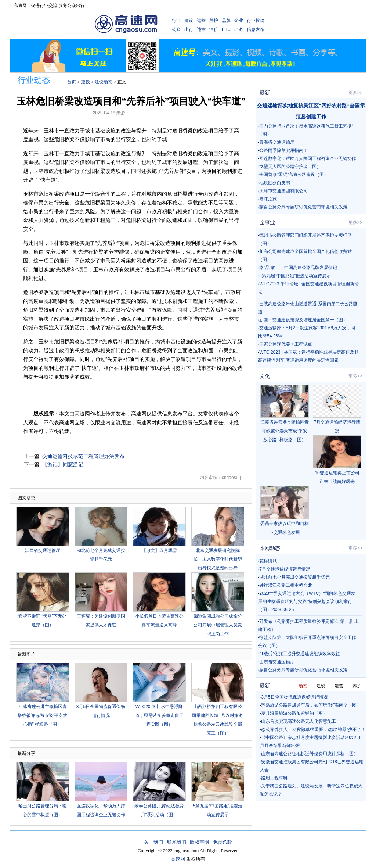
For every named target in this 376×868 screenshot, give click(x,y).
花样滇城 (268, 561)
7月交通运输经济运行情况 (285, 569)
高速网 (178, 859)
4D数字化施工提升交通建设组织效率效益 (299, 654)
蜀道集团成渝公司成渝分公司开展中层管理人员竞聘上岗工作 (218, 625)
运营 (201, 21)
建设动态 (104, 82)
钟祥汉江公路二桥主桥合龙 (286, 585)
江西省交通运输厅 (43, 550)
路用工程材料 (274, 778)
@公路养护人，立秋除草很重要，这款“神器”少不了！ (313, 729)
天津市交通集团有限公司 (283, 191)
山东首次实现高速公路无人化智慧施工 (299, 721)
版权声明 (199, 842)
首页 (72, 82)
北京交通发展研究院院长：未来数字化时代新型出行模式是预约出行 (218, 559)
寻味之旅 (268, 199)
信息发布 (256, 29)
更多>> (355, 93)
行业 (176, 21)
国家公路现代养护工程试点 (286, 344)
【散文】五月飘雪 (159, 550)
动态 (303, 686)
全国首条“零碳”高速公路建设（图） (294, 175)
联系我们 (177, 842)
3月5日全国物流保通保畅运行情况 (294, 697)
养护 (214, 21)
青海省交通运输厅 (277, 142)
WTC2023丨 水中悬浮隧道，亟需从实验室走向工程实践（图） (159, 715)
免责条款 (223, 842)
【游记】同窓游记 (63, 464)
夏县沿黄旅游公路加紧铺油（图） (294, 713)
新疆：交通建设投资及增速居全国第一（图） (303, 320)
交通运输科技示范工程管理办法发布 (83, 456)
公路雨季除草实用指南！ (283, 150)
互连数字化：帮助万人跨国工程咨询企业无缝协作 (308, 158)
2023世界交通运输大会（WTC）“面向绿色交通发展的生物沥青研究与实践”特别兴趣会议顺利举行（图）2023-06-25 (307, 601)
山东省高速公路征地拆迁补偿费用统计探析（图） (310, 754)
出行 (189, 29)
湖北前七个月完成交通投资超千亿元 (294, 577)
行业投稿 (256, 21)
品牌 (226, 21)
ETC (226, 29)
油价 (214, 29)
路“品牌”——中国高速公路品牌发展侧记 (298, 268)
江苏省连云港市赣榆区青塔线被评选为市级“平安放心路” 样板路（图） (43, 715)
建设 (189, 21)
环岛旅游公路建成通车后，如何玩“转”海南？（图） (311, 705)
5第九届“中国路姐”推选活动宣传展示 (295, 276)
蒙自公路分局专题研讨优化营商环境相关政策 (303, 207)
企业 (239, 21)
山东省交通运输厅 (277, 662)
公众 (176, 29)
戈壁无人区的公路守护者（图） (290, 167)
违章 (201, 29)
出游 (239, 29)
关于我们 (153, 842)
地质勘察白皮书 (275, 183)
